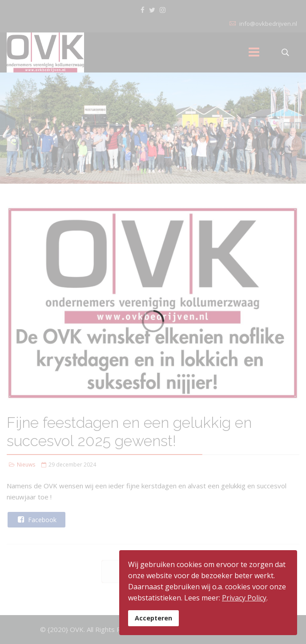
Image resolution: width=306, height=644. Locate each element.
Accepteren (153, 618)
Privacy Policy (244, 598)
